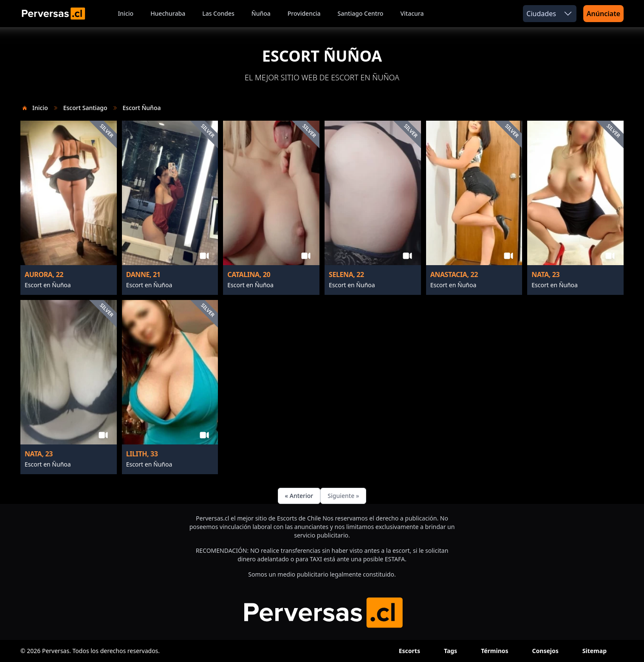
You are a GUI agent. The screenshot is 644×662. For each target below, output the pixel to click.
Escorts (410, 651)
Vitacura (412, 13)
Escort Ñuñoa (142, 108)
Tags (451, 651)
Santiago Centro (361, 13)
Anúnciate (603, 14)
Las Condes (218, 13)
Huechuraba (168, 13)
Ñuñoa (261, 13)
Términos (494, 651)
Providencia (304, 13)
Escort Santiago (85, 108)
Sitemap (595, 651)
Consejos (545, 651)
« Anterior (299, 496)
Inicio (126, 13)
